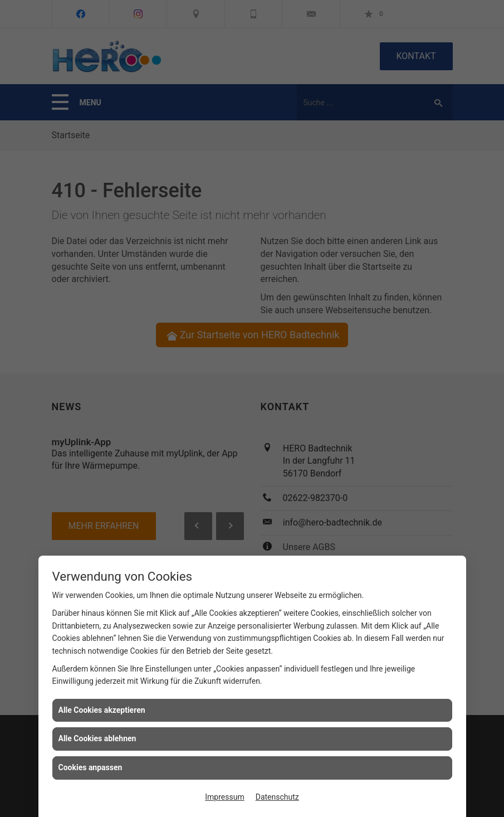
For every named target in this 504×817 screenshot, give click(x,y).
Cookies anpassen (90, 767)
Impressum (224, 797)
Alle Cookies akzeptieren (102, 710)
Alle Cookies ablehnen (97, 738)
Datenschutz (277, 797)
